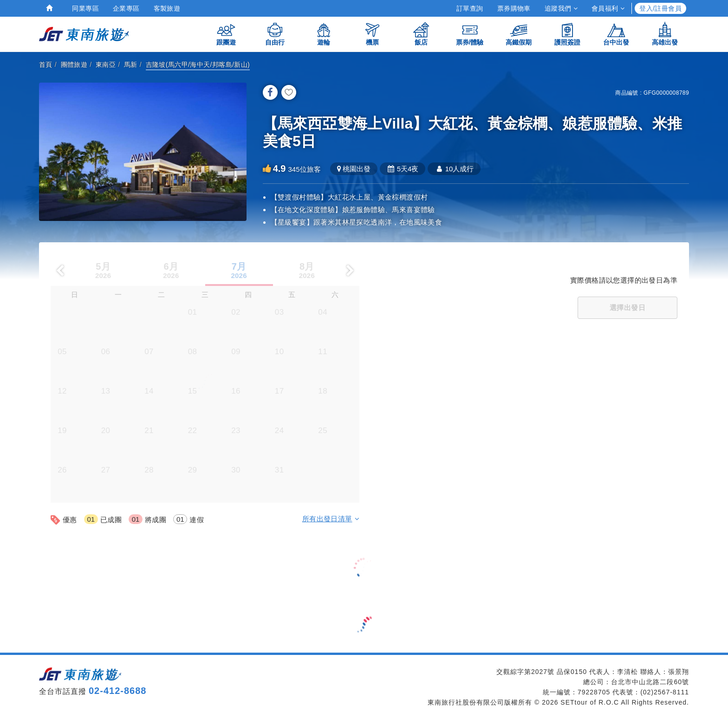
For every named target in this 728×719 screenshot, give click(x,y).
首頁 (46, 65)
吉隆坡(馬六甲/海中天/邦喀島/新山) (198, 65)
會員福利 (608, 8)
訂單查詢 (470, 8)
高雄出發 (665, 34)
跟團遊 (226, 34)
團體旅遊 (74, 65)
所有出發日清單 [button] (331, 519)
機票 (372, 34)
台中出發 (616, 34)
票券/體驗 (470, 34)
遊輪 (324, 34)
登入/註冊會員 (660, 8)
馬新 (131, 65)
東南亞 (106, 65)
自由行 (275, 34)
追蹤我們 (561, 8)
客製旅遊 (167, 8)
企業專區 (126, 8)
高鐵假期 (519, 34)
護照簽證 (567, 34)
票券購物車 (514, 8)
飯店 (421, 34)
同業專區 (85, 8)
